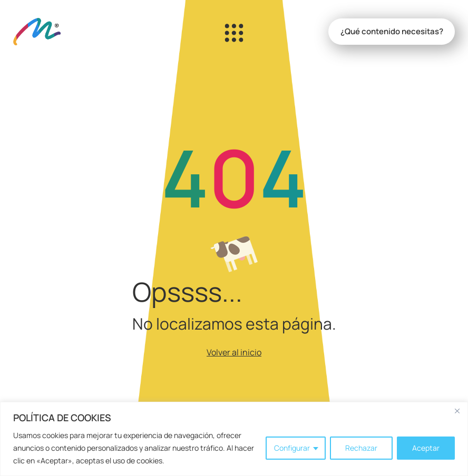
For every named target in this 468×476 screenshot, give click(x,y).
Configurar (292, 448)
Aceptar (426, 448)
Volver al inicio (234, 352)
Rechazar (361, 448)
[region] (234, 439)
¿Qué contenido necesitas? (392, 31)
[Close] (457, 411)
